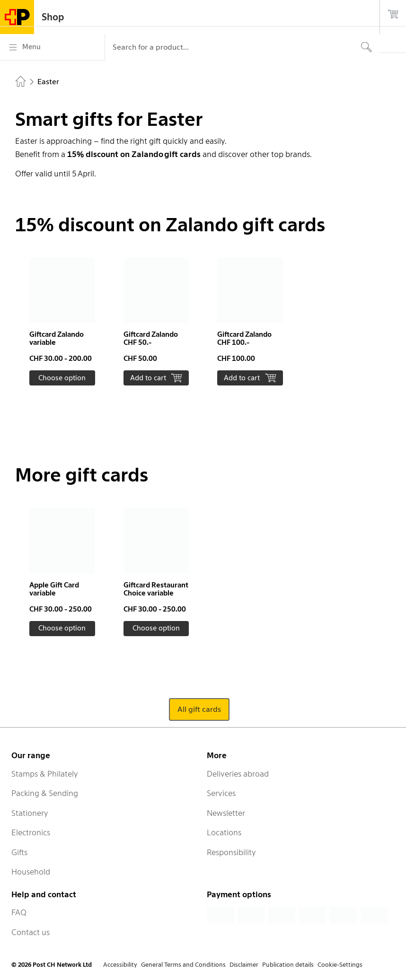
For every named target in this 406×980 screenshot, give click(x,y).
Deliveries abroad (238, 774)
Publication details (288, 965)
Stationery (30, 813)
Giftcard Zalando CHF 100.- (244, 338)
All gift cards (199, 709)
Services (221, 793)
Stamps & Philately (45, 774)
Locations (224, 832)
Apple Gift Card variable (54, 589)
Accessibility (120, 965)
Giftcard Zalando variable (57, 338)
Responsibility (231, 852)
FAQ (19, 912)
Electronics (31, 832)
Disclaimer (244, 965)
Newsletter (226, 813)
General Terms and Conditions (183, 965)
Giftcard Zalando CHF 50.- (151, 338)
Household (31, 872)
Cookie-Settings (340, 965)
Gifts (19, 852)
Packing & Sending (45, 793)
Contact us (31, 932)
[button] (62, 322)
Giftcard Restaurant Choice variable (156, 589)
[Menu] (52, 47)
